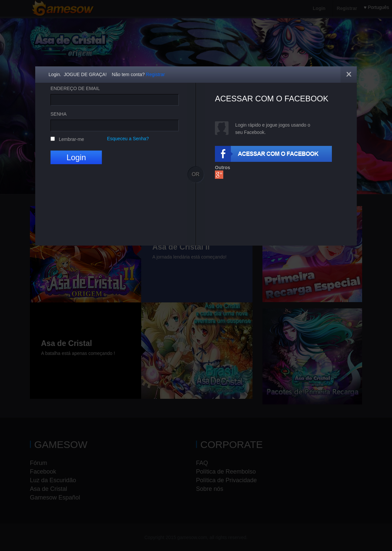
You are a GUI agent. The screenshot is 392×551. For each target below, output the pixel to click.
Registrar (155, 74)
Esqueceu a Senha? (128, 139)
